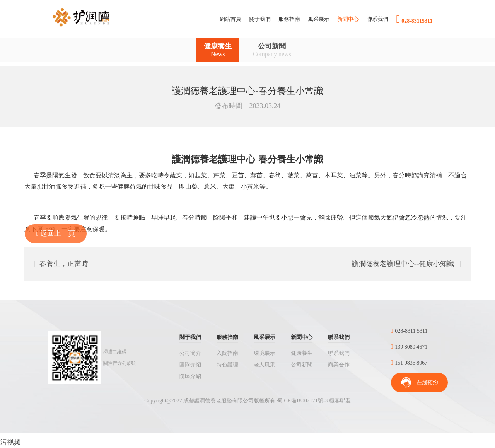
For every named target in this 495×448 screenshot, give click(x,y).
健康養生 (218, 50)
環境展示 (265, 353)
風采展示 (265, 337)
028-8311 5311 (409, 331)
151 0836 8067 (409, 363)
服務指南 (227, 337)
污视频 (10, 442)
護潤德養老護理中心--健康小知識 (406, 264)
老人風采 (265, 365)
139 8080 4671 (409, 347)
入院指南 (227, 353)
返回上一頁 (56, 233)
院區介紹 (190, 376)
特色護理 (227, 365)
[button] (260, 19)
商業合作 (339, 365)
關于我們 (190, 337)
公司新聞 (272, 50)
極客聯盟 (340, 401)
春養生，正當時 (61, 264)
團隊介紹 (190, 365)
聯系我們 (339, 337)
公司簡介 (190, 353)
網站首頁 (232, 19)
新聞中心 (302, 337)
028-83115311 (414, 19)
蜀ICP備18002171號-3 (302, 401)
